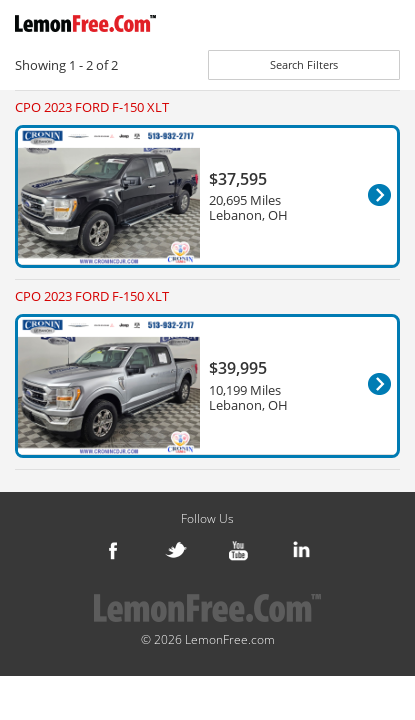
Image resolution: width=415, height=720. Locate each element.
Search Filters (304, 64)
